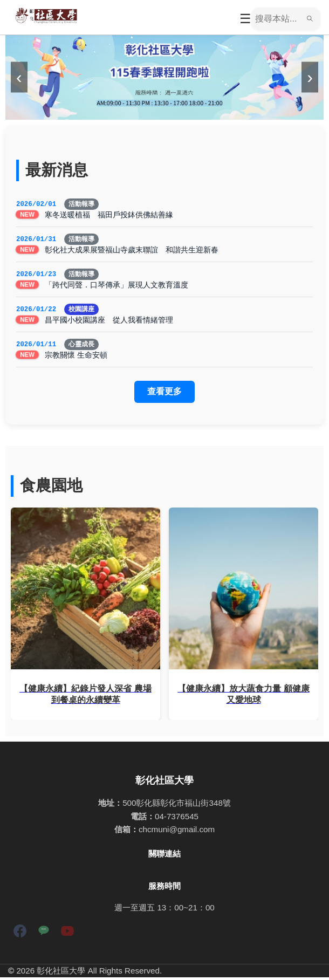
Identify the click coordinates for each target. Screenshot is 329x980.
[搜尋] (277, 19)
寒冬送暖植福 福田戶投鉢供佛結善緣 (109, 215)
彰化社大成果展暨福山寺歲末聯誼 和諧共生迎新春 (132, 251)
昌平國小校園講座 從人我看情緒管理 (109, 322)
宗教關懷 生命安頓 (76, 358)
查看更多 (164, 394)
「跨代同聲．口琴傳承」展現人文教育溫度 (116, 286)
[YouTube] (67, 936)
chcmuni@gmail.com (177, 832)
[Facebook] (20, 936)
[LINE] (44, 936)
